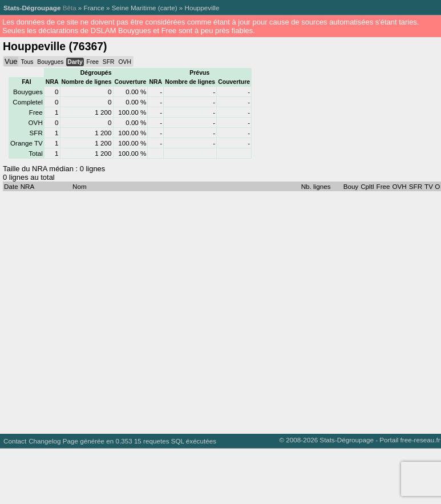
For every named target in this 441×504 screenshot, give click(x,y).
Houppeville (202, 8)
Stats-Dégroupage (32, 8)
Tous (27, 62)
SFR (109, 62)
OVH (124, 62)
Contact (15, 441)
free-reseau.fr (420, 440)
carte (168, 8)
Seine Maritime (134, 8)
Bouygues (50, 62)
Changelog (44, 441)
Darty (75, 62)
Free (93, 62)
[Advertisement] (107, 310)
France (94, 8)
